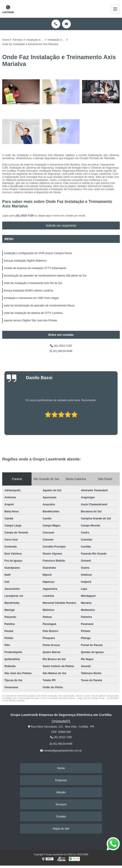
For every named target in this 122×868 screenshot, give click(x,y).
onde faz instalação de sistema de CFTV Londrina (33, 313)
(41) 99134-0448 (61, 351)
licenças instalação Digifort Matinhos (25, 261)
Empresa (61, 780)
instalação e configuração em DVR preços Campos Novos (38, 253)
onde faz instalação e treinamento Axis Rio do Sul (33, 283)
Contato (61, 816)
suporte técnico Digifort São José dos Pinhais (30, 320)
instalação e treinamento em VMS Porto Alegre (31, 298)
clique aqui (44, 216)
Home (61, 768)
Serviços (61, 804)
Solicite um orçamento (61, 226)
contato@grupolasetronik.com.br (61, 751)
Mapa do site (61, 829)
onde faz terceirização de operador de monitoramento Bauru (39, 306)
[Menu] (115, 9)
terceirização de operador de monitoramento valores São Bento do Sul (45, 276)
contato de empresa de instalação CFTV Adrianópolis (35, 268)
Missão (61, 792)
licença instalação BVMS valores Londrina (28, 291)
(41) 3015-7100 (25, 216)
